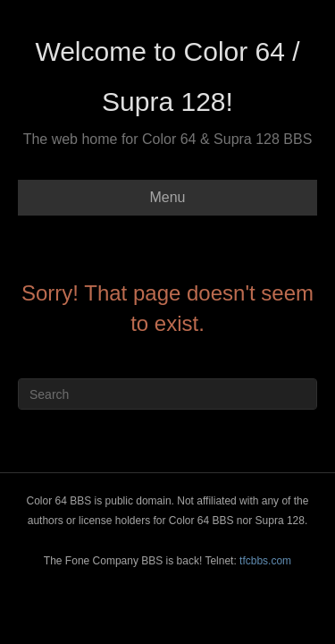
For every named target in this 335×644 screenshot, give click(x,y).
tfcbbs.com (265, 561)
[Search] (167, 394)
